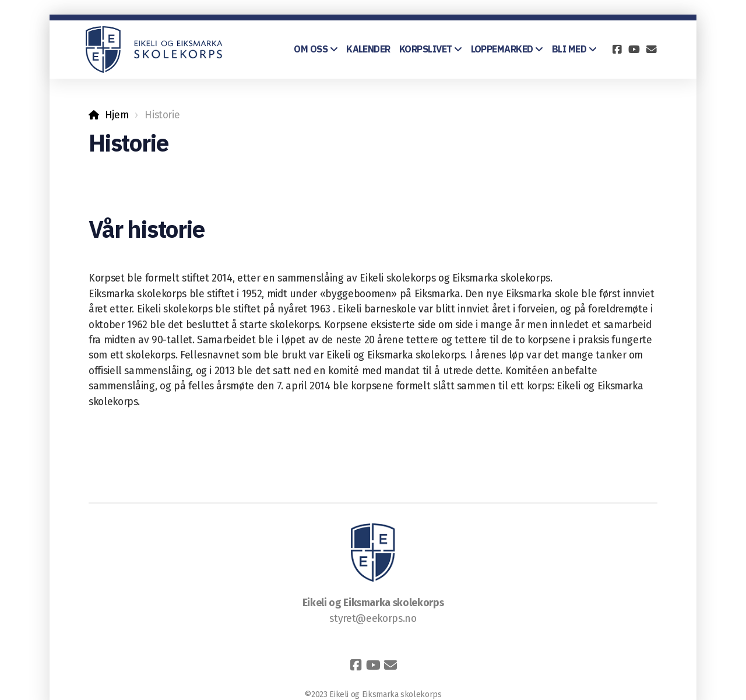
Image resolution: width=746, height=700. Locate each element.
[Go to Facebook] (617, 50)
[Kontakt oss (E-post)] (652, 50)
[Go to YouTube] (634, 50)
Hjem (117, 115)
